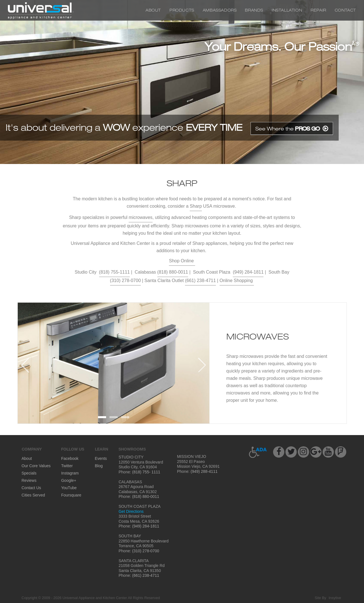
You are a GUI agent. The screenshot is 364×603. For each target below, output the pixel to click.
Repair (318, 10)
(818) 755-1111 (114, 272)
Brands (254, 10)
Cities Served (33, 495)
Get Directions (131, 511)
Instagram (70, 473)
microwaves (140, 217)
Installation (287, 10)
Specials (29, 473)
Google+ (69, 480)
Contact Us (31, 488)
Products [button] (182, 10)
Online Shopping (237, 281)
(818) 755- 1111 (146, 472)
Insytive (335, 598)
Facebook (70, 458)
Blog (99, 466)
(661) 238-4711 (200, 281)
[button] (258, 452)
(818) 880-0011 (173, 272)
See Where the (292, 128)
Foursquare (71, 495)
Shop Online (182, 261)
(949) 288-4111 (204, 471)
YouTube (69, 488)
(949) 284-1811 (248, 272)
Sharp (196, 206)
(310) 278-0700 (125, 281)
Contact (345, 10)
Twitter (67, 466)
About (153, 10)
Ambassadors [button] (220, 10)
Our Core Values (36, 466)
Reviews (29, 480)
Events (101, 458)
